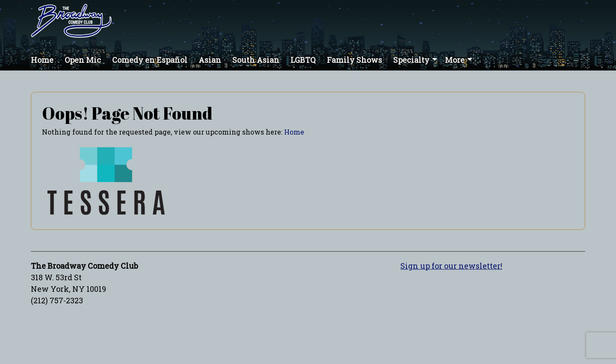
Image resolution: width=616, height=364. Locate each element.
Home (42, 60)
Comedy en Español (150, 60)
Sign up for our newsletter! (451, 266)
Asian (210, 60)
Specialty (411, 60)
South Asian (256, 60)
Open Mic (83, 60)
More (455, 60)
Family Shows (354, 60)
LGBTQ (303, 60)
